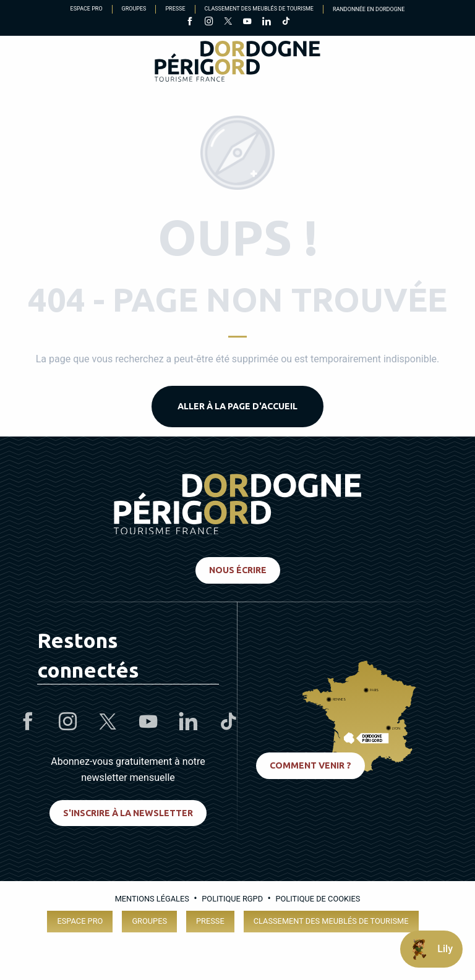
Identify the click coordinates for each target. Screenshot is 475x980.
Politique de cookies (318, 899)
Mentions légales (152, 899)
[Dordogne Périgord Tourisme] (237, 63)
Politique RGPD (232, 899)
